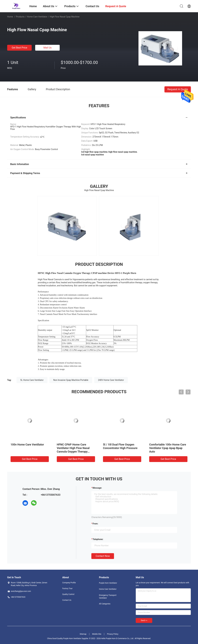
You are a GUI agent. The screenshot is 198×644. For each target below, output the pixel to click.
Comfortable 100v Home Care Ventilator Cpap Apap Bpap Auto (168, 448)
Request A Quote (178, 89)
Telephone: (98, 539)
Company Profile (69, 583)
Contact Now (103, 556)
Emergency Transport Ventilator (108, 597)
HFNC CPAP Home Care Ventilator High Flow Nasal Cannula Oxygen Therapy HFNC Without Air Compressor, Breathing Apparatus (76, 452)
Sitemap (83, 634)
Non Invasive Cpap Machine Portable (71, 380)
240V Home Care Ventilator (111, 380)
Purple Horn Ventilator (108, 583)
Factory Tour (67, 588)
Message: (97, 488)
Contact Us (67, 600)
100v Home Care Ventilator (27, 444)
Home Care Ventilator (37, 17)
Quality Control (68, 594)
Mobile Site (97, 634)
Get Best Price (20, 48)
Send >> (144, 620)
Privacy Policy (113, 634)
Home (10, 17)
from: (95, 524)
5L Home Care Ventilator (32, 380)
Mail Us (48, 48)
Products (20, 17)
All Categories (105, 604)
